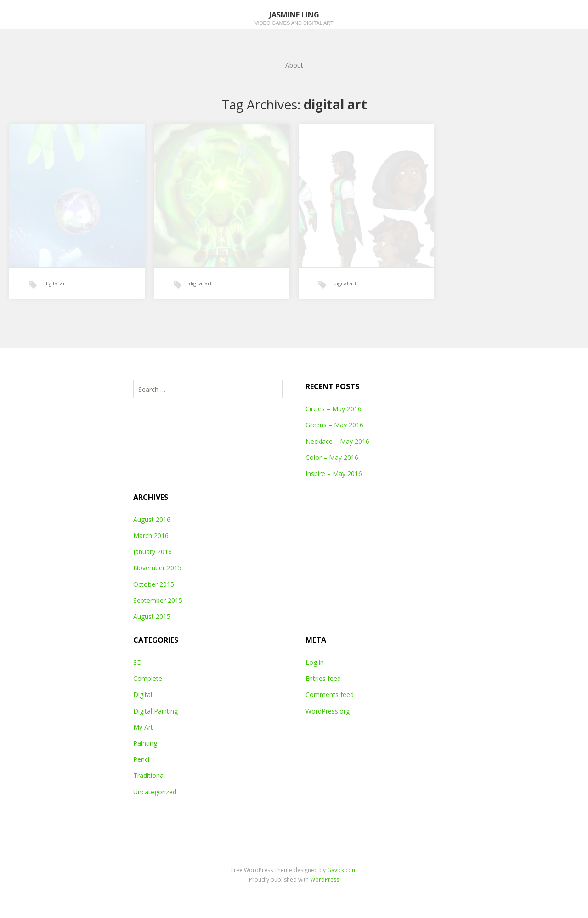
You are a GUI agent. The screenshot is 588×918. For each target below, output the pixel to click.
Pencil (142, 759)
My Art (143, 727)
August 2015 (152, 616)
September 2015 (158, 600)
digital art (56, 283)
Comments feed (330, 694)
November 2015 (157, 568)
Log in (315, 662)
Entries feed (323, 678)
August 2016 (152, 519)
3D (138, 662)
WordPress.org (328, 711)
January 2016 (153, 552)
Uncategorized (155, 792)
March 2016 (151, 535)
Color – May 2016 (332, 457)
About (294, 65)
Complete (148, 678)
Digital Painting (155, 711)
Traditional (149, 775)
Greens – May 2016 (334, 425)
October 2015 (154, 584)
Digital (143, 694)
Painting (145, 743)
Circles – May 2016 (334, 409)
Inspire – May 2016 (334, 473)
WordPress (325, 880)
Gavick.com (342, 870)
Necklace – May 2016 (337, 441)
